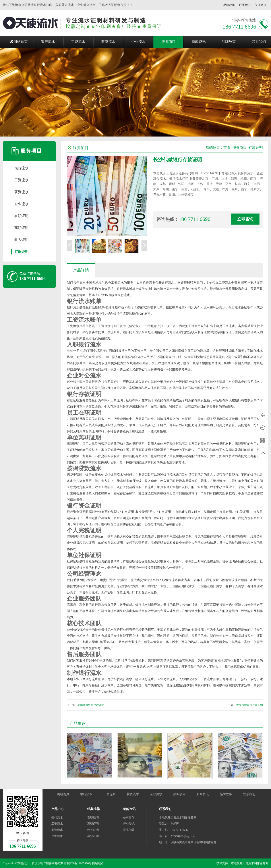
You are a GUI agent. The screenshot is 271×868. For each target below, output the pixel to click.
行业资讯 (129, 824)
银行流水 (48, 42)
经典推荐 (93, 809)
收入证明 (21, 240)
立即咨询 (245, 219)
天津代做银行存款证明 (91, 705)
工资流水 (78, 42)
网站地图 (98, 863)
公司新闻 (129, 817)
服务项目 (168, 42)
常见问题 (129, 830)
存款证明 (21, 252)
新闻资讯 (199, 42)
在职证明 (21, 216)
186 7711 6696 (263, 415)
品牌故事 (229, 5)
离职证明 (21, 228)
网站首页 (21, 42)
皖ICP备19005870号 (79, 863)
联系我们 (245, 5)
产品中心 (58, 809)
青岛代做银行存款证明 (250, 705)
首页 (227, 147)
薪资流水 (108, 42)
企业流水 (138, 42)
